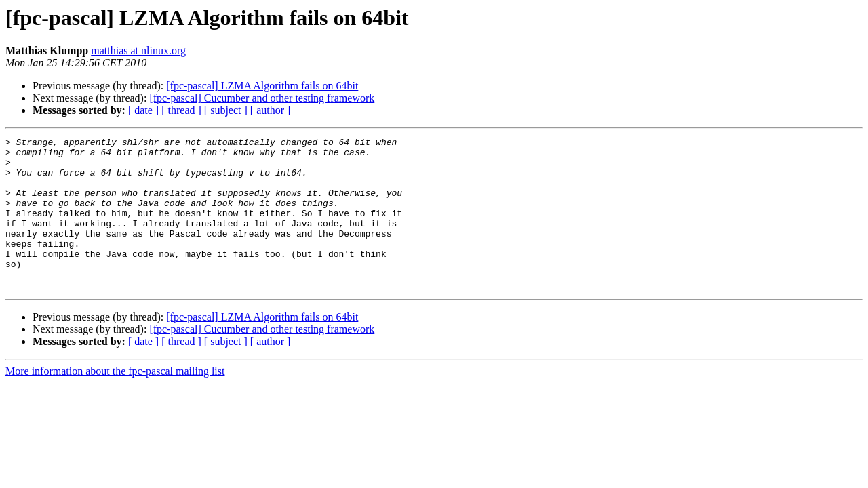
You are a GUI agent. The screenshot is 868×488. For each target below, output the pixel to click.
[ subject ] (226, 110)
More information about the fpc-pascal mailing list (115, 402)
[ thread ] (181, 110)
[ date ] (143, 110)
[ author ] (271, 110)
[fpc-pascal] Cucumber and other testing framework (262, 98)
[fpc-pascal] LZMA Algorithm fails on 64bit (262, 86)
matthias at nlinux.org (138, 50)
